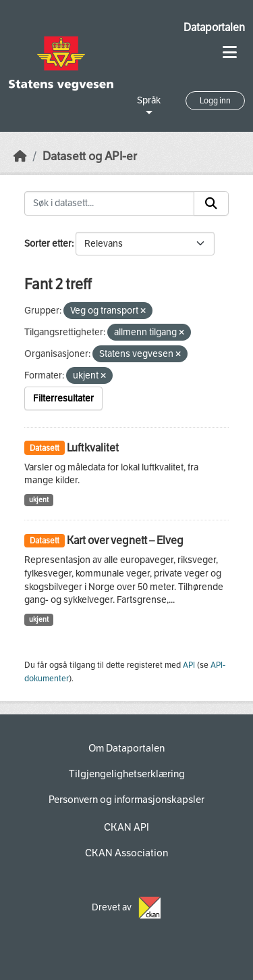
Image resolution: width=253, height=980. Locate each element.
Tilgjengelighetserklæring (127, 774)
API (189, 665)
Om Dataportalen (126, 748)
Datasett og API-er (90, 156)
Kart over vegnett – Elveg (125, 540)
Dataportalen (214, 27)
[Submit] (211, 203)
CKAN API (126, 827)
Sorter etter (48, 244)
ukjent (39, 500)
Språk (149, 100)
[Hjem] (20, 156)
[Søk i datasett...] (109, 203)
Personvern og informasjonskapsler (126, 800)
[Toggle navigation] (230, 52)
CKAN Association (126, 853)
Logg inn (215, 101)
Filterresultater (63, 398)
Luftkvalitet (93, 448)
